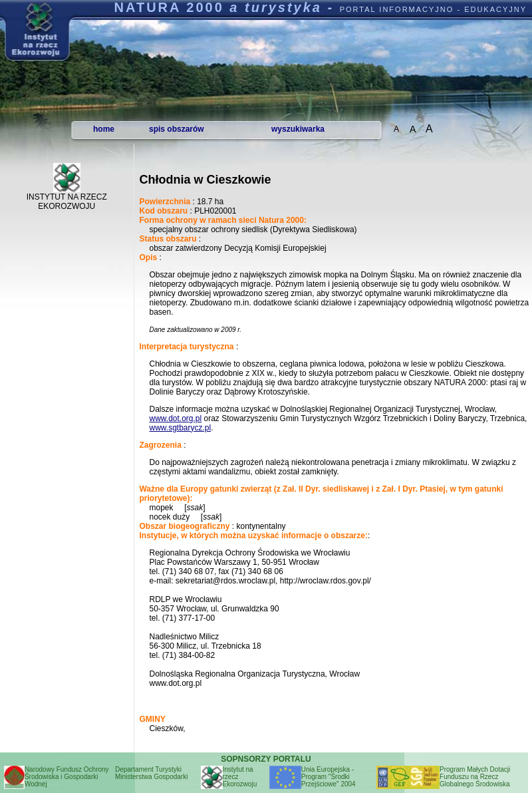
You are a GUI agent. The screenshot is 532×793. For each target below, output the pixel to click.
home (104, 129)
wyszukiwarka (298, 129)
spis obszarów (177, 129)
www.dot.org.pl (175, 418)
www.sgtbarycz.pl (180, 428)
